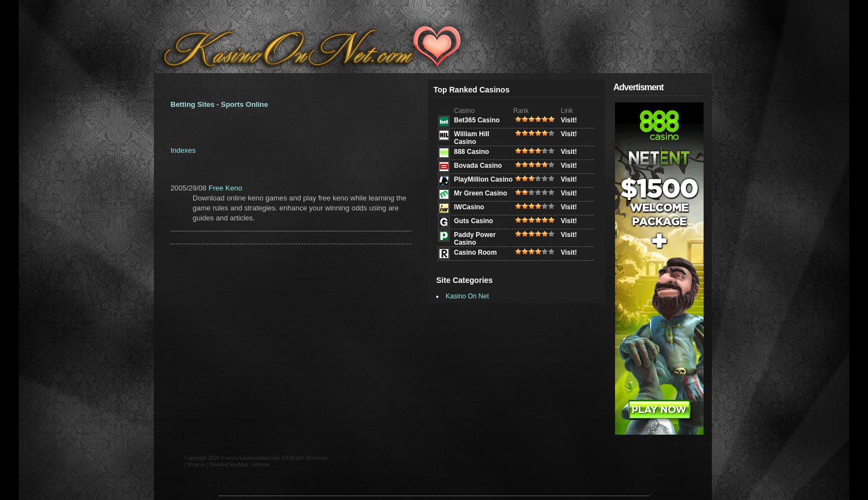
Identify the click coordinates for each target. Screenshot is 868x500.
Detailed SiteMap (229, 464)
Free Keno (226, 188)
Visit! (569, 120)
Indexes (183, 150)
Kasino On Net (467, 296)
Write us (196, 464)
